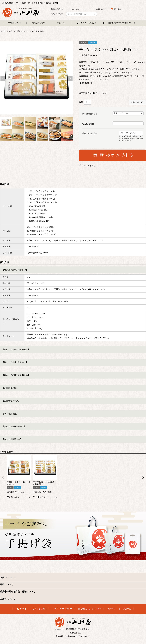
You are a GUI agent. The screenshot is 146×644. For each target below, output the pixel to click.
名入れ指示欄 (88, 124)
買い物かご (118, 9)
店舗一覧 (127, 609)
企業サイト (112, 609)
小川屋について (15, 23)
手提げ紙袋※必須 (90, 133)
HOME (2, 31)
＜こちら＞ (137, 138)
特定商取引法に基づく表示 (90, 609)
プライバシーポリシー (62, 609)
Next (70, 78)
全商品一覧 (11, 31)
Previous (3, 78)
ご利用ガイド (100, 9)
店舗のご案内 (57, 14)
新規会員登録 (57, 9)
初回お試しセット (39, 23)
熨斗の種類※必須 (90, 114)
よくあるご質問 (40, 609)
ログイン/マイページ (78, 9)
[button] (3, 477)
